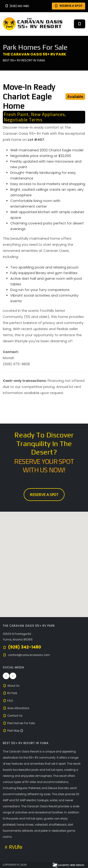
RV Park (10, 693)
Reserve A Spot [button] (69, 6)
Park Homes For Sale (19, 723)
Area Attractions (16, 708)
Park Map (13, 731)
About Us (11, 686)
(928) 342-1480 (17, 6)
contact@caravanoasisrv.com (29, 655)
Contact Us (13, 716)
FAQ (8, 701)
